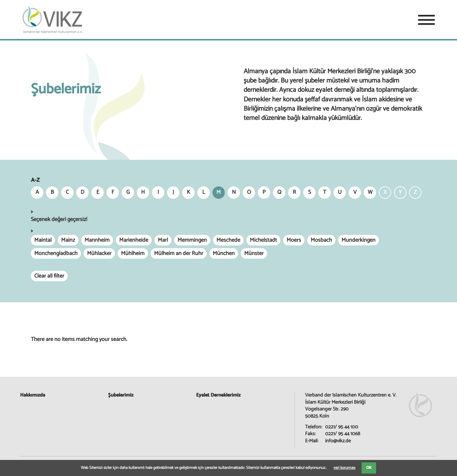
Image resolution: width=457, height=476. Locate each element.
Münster (254, 253)
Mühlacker (99, 253)
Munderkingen (358, 240)
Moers (294, 240)
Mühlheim (133, 253)
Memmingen (192, 240)
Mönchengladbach (56, 253)
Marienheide (134, 240)
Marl (163, 240)
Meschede (228, 240)
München (224, 253)
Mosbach (321, 240)
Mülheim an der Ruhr (179, 253)
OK (369, 468)
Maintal (43, 240)
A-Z (35, 180)
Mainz (68, 240)
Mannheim (97, 240)
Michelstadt (263, 240)
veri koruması (344, 468)
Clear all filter (49, 276)
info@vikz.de (338, 441)
